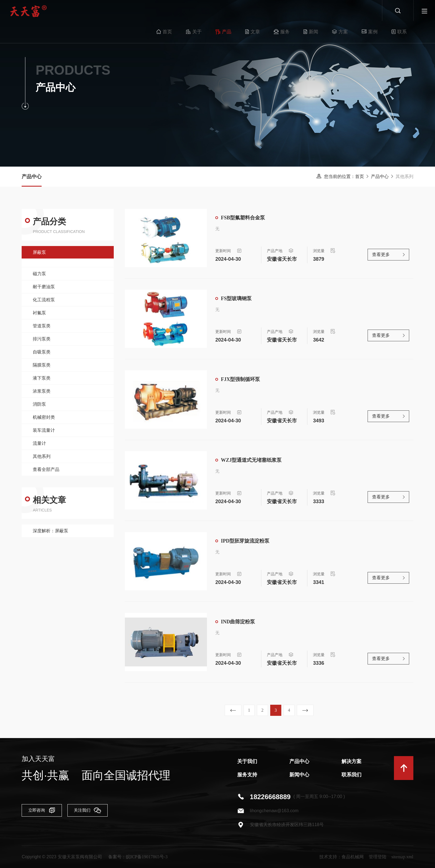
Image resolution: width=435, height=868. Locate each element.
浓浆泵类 (42, 391)
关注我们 (104, 811)
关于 (172, 11)
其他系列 (42, 456)
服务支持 (247, 775)
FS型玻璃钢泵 (236, 299)
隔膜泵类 (42, 365)
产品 (202, 11)
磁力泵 (39, 274)
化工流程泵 (44, 300)
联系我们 (351, 775)
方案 (318, 11)
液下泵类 (42, 378)
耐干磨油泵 (44, 287)
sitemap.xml (402, 857)
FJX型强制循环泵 (240, 380)
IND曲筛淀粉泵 (238, 622)
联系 (377, 11)
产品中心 (380, 176)
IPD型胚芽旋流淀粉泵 (245, 541)
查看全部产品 (46, 469)
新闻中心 (299, 775)
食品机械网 (353, 857)
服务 (260, 11)
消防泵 (39, 404)
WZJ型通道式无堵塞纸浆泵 (251, 461)
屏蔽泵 (39, 252)
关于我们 (247, 761)
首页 (142, 11)
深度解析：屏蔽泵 (50, 531)
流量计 (39, 443)
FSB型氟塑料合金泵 (243, 218)
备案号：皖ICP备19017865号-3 (138, 857)
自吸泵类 (42, 352)
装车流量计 (44, 430)
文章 (231, 11)
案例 (348, 11)
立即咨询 (45, 811)
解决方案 (351, 761)
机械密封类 (44, 417)
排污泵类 (42, 339)
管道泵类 (42, 326)
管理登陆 (378, 857)
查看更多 (381, 255)
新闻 (289, 11)
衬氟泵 (39, 313)
